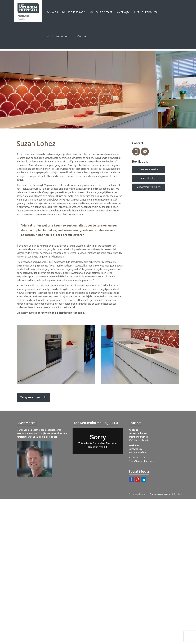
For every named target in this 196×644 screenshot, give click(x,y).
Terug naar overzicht (33, 397)
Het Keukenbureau (147, 12)
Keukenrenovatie (149, 169)
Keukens (52, 12)
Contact (83, 36)
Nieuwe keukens (149, 178)
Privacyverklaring (137, 494)
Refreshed (177, 494)
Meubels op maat (101, 12)
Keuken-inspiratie (74, 12)
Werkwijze (123, 12)
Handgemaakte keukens (149, 187)
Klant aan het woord (60, 36)
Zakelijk (21, 19)
